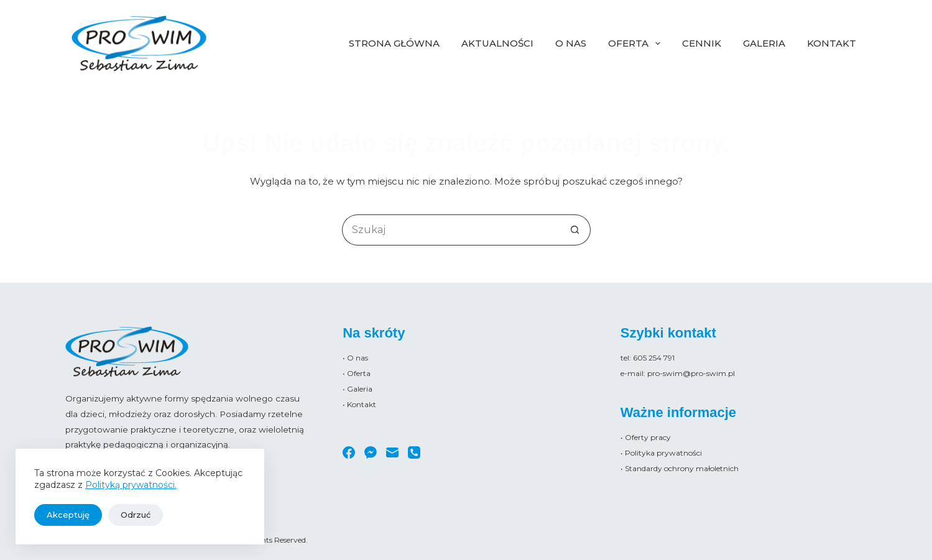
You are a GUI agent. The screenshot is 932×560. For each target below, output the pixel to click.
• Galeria (358, 389)
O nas (571, 43)
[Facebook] (349, 452)
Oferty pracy (648, 437)
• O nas (355, 358)
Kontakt (832, 43)
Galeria (764, 43)
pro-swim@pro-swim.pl (691, 373)
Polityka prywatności (663, 453)
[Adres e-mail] (392, 452)
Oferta (637, 44)
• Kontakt (359, 404)
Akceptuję (68, 515)
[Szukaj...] (451, 230)
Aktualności (497, 43)
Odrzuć (136, 515)
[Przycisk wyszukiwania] (575, 230)
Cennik (702, 43)
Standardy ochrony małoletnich (682, 468)
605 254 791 (654, 358)
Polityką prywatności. (131, 485)
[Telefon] (414, 452)
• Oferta (357, 373)
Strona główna (394, 43)
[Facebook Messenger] (371, 452)
